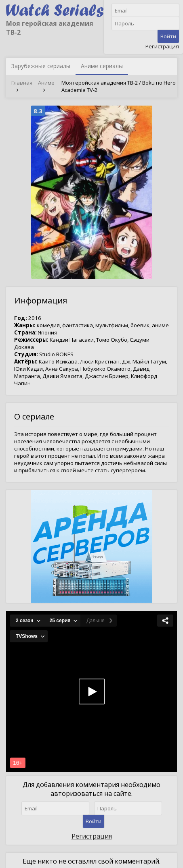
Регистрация (162, 46)
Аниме (46, 83)
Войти (168, 36)
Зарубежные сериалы (41, 66)
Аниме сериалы (102, 66)
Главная (22, 83)
